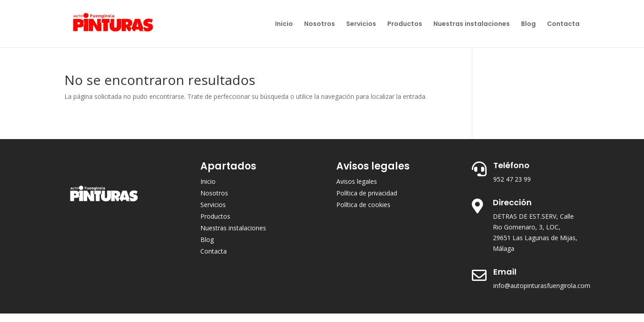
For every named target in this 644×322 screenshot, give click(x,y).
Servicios (361, 24)
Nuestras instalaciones (472, 24)
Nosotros (320, 24)
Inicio (284, 24)
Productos (405, 24)
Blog (528, 24)
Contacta (563, 24)
